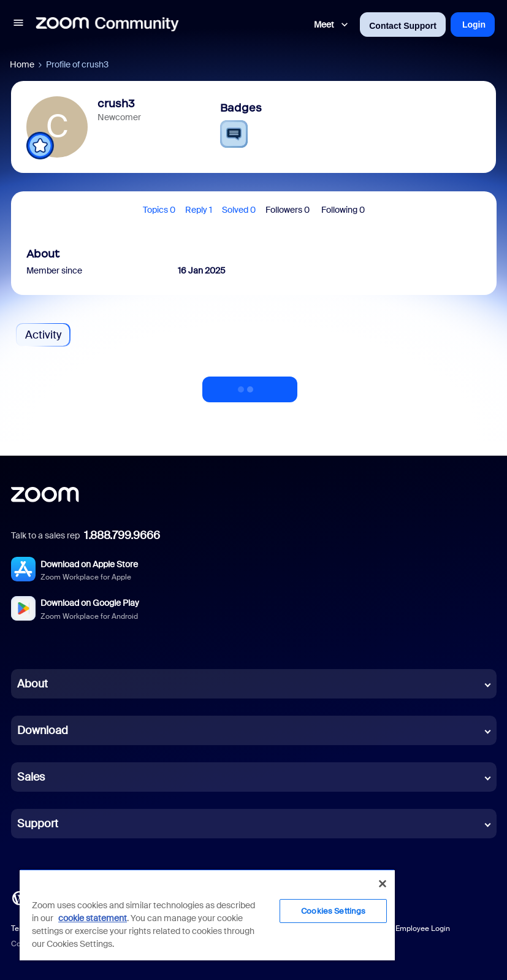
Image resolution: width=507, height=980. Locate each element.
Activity (43, 335)
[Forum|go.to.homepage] (107, 25)
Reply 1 (199, 210)
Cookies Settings (333, 911)
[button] (18, 25)
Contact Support (403, 26)
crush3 (116, 104)
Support (38, 824)
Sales (31, 777)
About (32, 684)
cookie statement (93, 918)
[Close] (383, 884)
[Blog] (19, 897)
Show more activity (250, 386)
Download (43, 730)
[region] (207, 915)
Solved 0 (239, 210)
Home (22, 64)
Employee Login (423, 928)
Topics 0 (159, 210)
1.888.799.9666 (122, 535)
